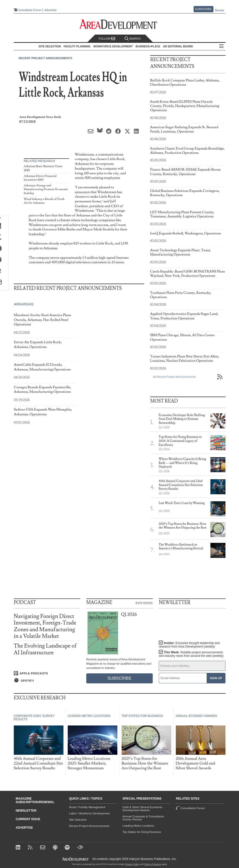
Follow (107, 39)
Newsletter (26, 811)
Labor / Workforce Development (90, 813)
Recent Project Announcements (46, 58)
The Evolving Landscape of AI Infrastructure (45, 649)
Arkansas (24, 304)
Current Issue (28, 819)
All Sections (221, 46)
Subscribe (203, 9)
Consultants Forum (29, 10)
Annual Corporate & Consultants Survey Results (143, 818)
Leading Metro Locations (138, 826)
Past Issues (144, 603)
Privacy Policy (132, 864)
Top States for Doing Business (142, 832)
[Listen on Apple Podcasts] (47, 673)
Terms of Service (153, 864)
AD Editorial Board (178, 46)
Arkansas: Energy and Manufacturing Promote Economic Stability (46, 189)
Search (133, 39)
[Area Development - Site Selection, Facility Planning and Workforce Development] (119, 24)
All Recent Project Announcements (174, 377)
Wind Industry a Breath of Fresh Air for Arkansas (44, 201)
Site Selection (78, 820)
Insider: (189, 645)
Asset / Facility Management (87, 807)
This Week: (191, 654)
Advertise (51, 10)
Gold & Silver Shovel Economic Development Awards (143, 809)
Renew (220, 10)
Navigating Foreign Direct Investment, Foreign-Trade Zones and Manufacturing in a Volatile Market (45, 626)
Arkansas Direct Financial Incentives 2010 (40, 178)
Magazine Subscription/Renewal (35, 800)
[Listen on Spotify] (47, 680)
